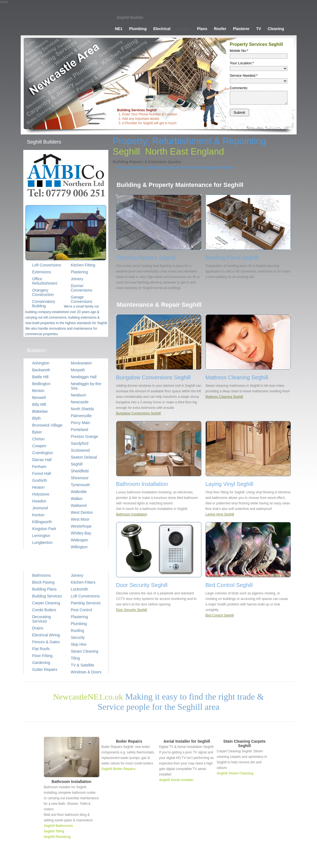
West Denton (82, 512)
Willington (79, 547)
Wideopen (80, 540)
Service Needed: (244, 76)
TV (259, 29)
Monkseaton (81, 363)
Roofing (78, 631)
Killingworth (42, 522)
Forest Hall (42, 473)
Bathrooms (42, 575)
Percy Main (81, 423)
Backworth (41, 370)
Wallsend (79, 506)
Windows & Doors (86, 672)
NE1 (119, 29)
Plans (202, 29)
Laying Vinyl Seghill (220, 514)
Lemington (41, 536)
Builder (184, 29)
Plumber (180, 861)
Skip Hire (79, 644)
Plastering (79, 617)
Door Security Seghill (132, 610)
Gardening (41, 663)
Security (78, 637)
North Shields (82, 409)
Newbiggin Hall (84, 377)
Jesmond (40, 508)
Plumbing (138, 29)
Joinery (77, 575)
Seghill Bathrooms (58, 826)
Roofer (220, 29)
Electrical (162, 29)
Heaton (38, 487)
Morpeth (78, 370)
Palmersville (81, 416)
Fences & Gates (46, 642)
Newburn (79, 395)
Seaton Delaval (84, 457)
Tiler (246, 861)
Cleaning (276, 29)
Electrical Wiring (46, 635)
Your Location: (242, 63)
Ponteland (80, 430)
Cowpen (39, 446)
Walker (77, 499)
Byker (37, 432)
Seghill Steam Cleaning (235, 773)
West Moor (80, 519)
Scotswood (80, 450)
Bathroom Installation (132, 514)
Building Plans (45, 589)
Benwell (39, 398)
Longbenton (42, 542)
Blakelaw (40, 411)
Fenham (39, 467)
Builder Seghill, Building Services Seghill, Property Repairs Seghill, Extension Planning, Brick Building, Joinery (63, 21)
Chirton (38, 439)
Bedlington (41, 384)
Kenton (38, 515)
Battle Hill (40, 377)
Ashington (41, 363)
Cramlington (43, 453)
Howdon (39, 501)
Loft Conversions (85, 596)
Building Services (47, 596)
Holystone (41, 494)
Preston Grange (85, 436)
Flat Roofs (41, 649)
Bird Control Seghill (220, 615)
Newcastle (80, 402)
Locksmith (80, 589)
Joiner (235, 861)
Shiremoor (80, 478)
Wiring (195, 861)
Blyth (37, 418)
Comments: (239, 88)
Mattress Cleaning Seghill (224, 397)
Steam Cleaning (85, 651)
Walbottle (79, 492)
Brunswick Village (47, 425)
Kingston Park (44, 529)
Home (166, 861)
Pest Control (82, 610)
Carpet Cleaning (46, 603)
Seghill (77, 464)
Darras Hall (42, 460)
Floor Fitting (42, 656)
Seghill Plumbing (57, 837)
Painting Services (86, 603)
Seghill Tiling (54, 831)
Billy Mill (39, 404)
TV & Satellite (83, 665)
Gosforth (40, 480)
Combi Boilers (44, 610)
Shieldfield (80, 471)
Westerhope (81, 526)
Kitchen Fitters (83, 582)
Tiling (75, 658)
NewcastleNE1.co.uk (88, 697)
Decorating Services (42, 619)
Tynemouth (80, 485)
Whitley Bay (81, 533)
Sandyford (80, 443)
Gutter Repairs (45, 669)
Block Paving (43, 582)
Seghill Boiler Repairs (119, 769)
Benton (38, 391)
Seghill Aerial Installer (176, 780)
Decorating (260, 861)
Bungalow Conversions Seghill (138, 413)
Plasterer (241, 29)
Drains (38, 628)
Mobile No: (239, 51)
